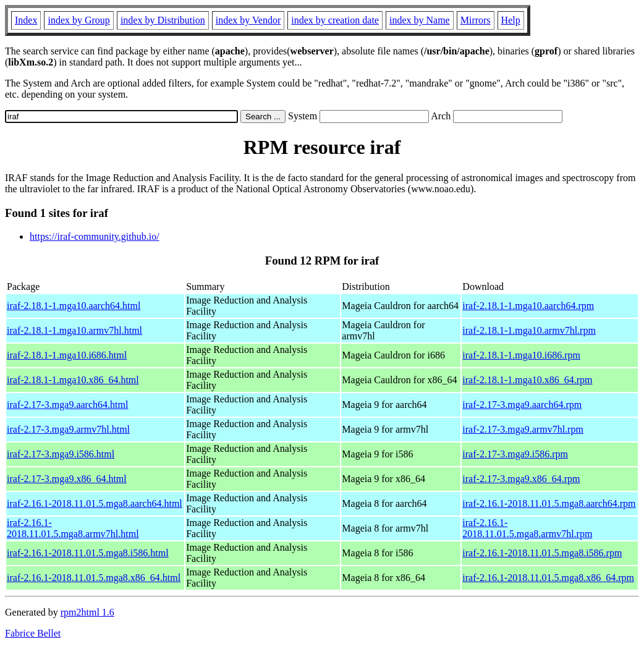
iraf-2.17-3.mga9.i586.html (61, 454)
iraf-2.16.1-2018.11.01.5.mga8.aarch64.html (95, 503)
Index (26, 20)
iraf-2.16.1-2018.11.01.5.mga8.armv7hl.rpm (527, 528)
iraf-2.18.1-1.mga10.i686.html (67, 355)
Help (511, 20)
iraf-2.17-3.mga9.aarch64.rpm (522, 405)
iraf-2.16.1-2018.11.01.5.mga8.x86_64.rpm (548, 578)
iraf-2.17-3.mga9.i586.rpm (515, 454)
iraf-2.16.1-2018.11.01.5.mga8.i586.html (88, 553)
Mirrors (476, 20)
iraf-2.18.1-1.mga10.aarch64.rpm (528, 306)
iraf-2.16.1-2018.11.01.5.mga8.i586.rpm (542, 553)
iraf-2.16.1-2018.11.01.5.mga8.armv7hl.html (73, 528)
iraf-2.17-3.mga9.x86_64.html (67, 479)
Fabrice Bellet (33, 633)
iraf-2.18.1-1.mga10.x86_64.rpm (527, 380)
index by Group (78, 20)
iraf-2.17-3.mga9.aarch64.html (67, 405)
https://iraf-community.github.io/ (95, 236)
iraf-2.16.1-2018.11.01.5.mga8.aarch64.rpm (549, 503)
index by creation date (335, 20)
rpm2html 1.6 (87, 612)
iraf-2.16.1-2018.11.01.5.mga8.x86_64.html (94, 578)
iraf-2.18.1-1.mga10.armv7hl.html (74, 330)
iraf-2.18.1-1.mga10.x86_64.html (73, 380)
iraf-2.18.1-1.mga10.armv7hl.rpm (529, 330)
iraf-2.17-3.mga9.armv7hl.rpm (523, 429)
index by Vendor (248, 20)
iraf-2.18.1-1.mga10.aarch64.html (74, 306)
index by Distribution (163, 20)
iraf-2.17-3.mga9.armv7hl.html (68, 429)
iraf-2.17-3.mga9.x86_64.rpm (521, 479)
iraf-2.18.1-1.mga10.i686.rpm (521, 355)
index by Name (420, 20)
